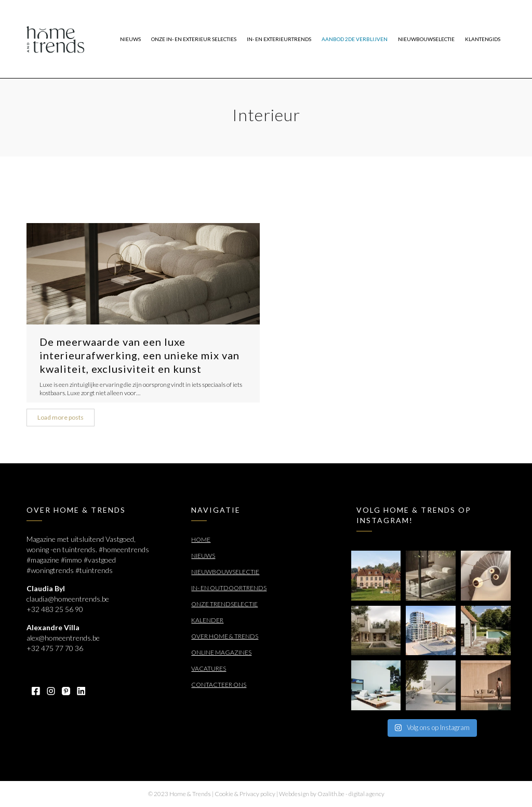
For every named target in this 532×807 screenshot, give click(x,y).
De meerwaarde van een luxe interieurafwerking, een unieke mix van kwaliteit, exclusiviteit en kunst (139, 355)
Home (201, 539)
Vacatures (209, 668)
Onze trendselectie (224, 604)
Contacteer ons (219, 685)
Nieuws (203, 556)
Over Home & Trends (225, 636)
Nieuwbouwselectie (225, 572)
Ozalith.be (331, 794)
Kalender (207, 620)
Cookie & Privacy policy (245, 794)
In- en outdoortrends (229, 588)
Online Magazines (221, 652)
